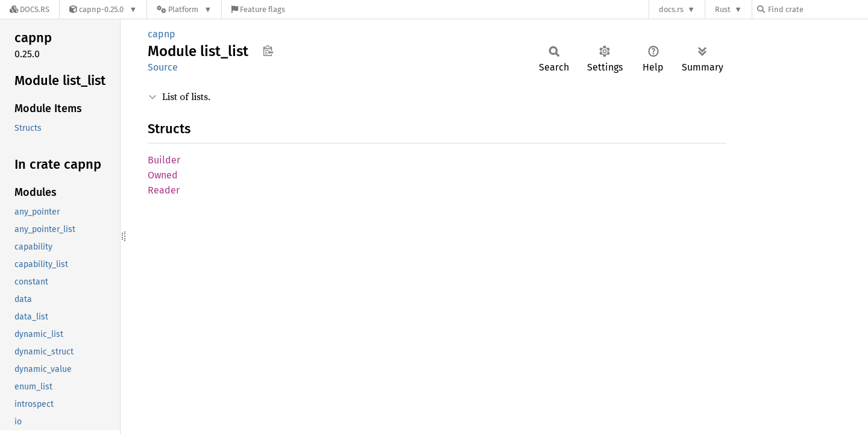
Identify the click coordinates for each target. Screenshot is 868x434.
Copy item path (268, 51)
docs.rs (671, 9)
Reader (164, 190)
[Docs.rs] (30, 9)
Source (163, 67)
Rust (723, 9)
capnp (162, 34)
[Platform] (184, 9)
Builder (164, 160)
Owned (163, 175)
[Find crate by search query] (817, 9)
